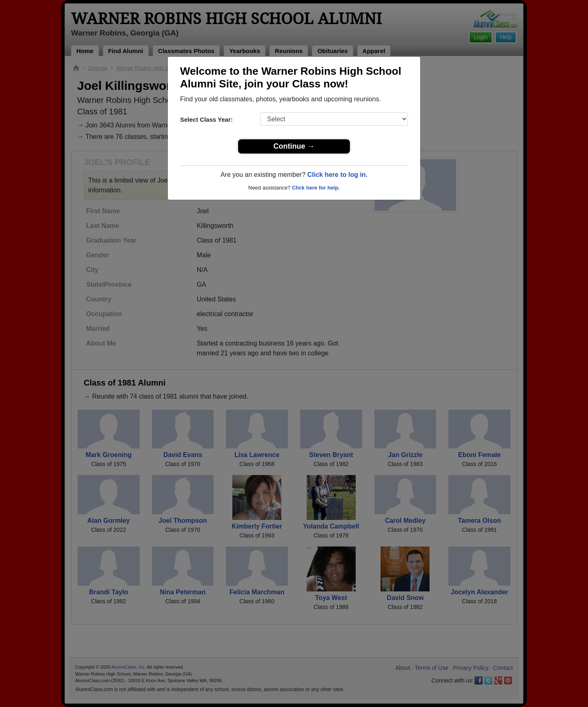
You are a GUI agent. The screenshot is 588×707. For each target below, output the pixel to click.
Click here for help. (316, 188)
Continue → (294, 146)
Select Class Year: (206, 119)
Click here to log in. (337, 175)
